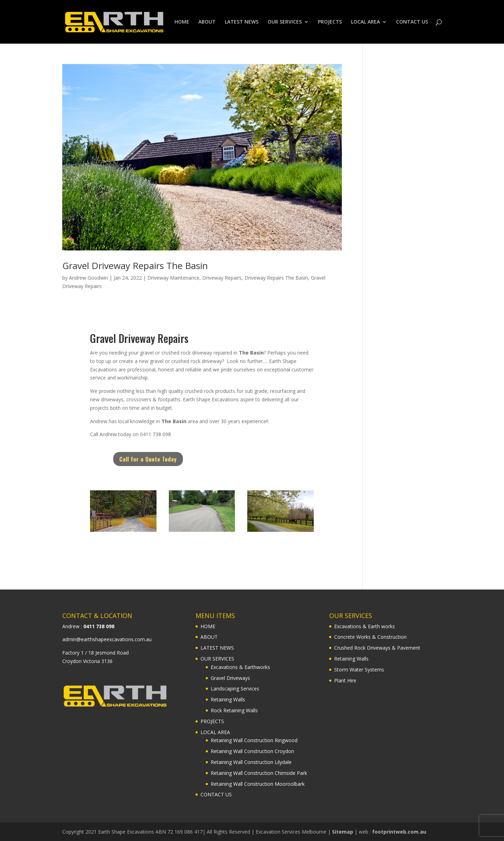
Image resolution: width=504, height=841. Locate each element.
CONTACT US (412, 22)
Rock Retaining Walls (234, 710)
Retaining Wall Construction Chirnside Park (259, 773)
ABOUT (207, 22)
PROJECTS (330, 22)
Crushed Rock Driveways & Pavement (377, 648)
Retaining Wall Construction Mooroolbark (258, 784)
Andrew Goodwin (88, 278)
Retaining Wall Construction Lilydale (251, 762)
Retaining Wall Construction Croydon (252, 751)
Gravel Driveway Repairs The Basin (135, 266)
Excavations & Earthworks (240, 667)
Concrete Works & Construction (370, 637)
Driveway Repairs (222, 278)
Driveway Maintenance (173, 278)
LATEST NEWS (242, 22)
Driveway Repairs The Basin (276, 278)
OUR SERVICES (285, 22)
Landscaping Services (235, 689)
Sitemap (343, 832)
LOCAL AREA (365, 22)
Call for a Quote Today (163, 459)
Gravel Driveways (230, 678)
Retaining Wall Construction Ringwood (254, 740)
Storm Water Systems (359, 670)
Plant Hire (345, 680)
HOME (182, 22)
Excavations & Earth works (365, 626)
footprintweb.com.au (399, 832)
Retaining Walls (228, 699)
